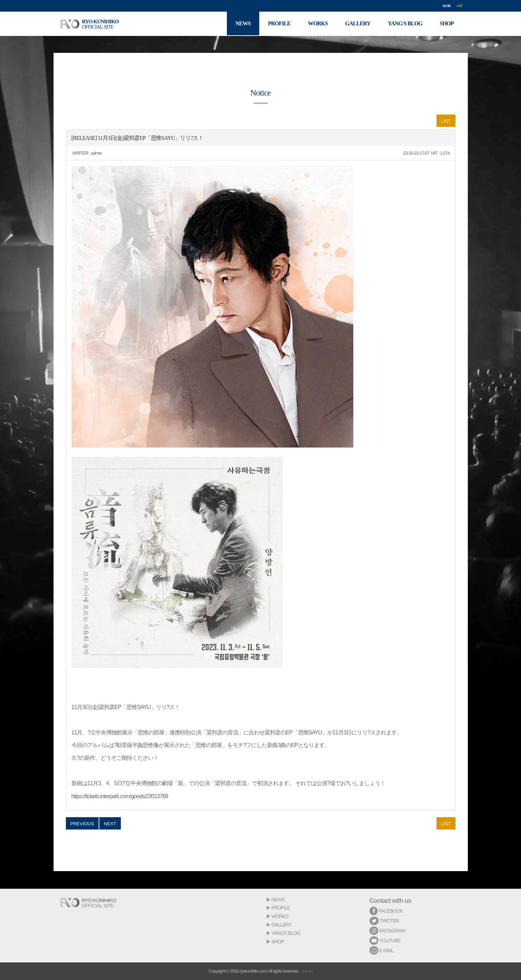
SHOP (278, 942)
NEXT (110, 824)
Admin (307, 971)
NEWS (278, 900)
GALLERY (281, 925)
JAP (459, 6)
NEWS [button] (242, 24)
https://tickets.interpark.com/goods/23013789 (120, 796)
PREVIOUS (82, 824)
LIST (446, 121)
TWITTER (384, 921)
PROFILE (281, 908)
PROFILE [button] (278, 24)
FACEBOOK (386, 911)
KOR (447, 6)
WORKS (280, 916)
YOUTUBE (385, 941)
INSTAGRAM (387, 931)
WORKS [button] (317, 24)
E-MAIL (382, 950)
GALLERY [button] (357, 24)
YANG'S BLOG (286, 933)
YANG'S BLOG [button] (405, 24)
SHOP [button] (447, 24)
